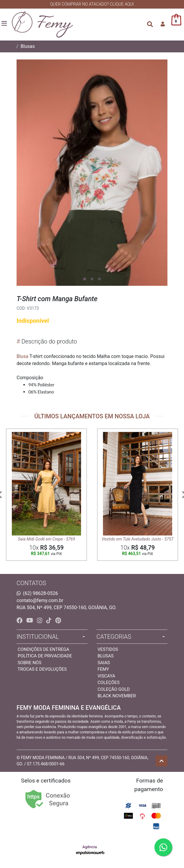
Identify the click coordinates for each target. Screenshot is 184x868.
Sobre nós (30, 663)
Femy (103, 669)
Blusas (28, 46)
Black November (117, 696)
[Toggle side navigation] (5, 24)
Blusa (22, 356)
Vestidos (108, 649)
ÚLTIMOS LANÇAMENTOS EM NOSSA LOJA (92, 416)
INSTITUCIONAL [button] (38, 637)
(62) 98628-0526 (41, 593)
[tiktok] (50, 620)
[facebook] (20, 620)
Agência (90, 850)
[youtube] (30, 620)
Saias (104, 663)
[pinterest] (58, 620)
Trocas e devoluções (42, 669)
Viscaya (106, 676)
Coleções (109, 683)
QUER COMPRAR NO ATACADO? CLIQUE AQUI (92, 4)
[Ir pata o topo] (162, 761)
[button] (163, 24)
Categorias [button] (114, 637)
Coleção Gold (114, 689)
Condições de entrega (43, 649)
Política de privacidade (45, 656)
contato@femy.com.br (40, 600)
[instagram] (40, 620)
